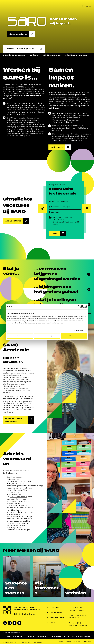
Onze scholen (56, 612)
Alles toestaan (74, 336)
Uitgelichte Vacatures (14, 55)
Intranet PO (42, 636)
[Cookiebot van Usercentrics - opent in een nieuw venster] (79, 307)
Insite (66, 636)
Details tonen (79, 330)
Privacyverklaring (73, 642)
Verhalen (34, 55)
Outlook (30, 636)
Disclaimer (87, 642)
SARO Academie (52, 55)
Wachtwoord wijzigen (81, 636)
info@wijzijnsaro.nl (77, 610)
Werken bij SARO (58, 618)
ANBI (61, 642)
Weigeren (20, 336)
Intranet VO (56, 636)
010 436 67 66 (76, 608)
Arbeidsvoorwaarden (76, 55)
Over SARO (55, 607)
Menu (85, 6)
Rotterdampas (23, 481)
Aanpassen (47, 336)
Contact (54, 623)
